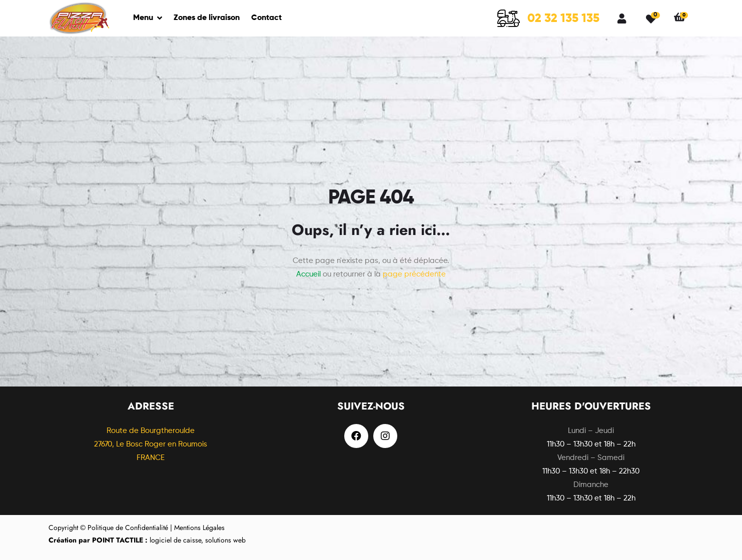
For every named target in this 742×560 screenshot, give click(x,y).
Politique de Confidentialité (128, 527)
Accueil (308, 274)
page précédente (414, 274)
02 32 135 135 (563, 18)
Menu (143, 18)
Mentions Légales (199, 527)
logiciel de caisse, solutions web (147, 540)
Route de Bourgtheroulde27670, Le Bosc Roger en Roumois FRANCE (151, 444)
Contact (266, 18)
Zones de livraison (207, 18)
